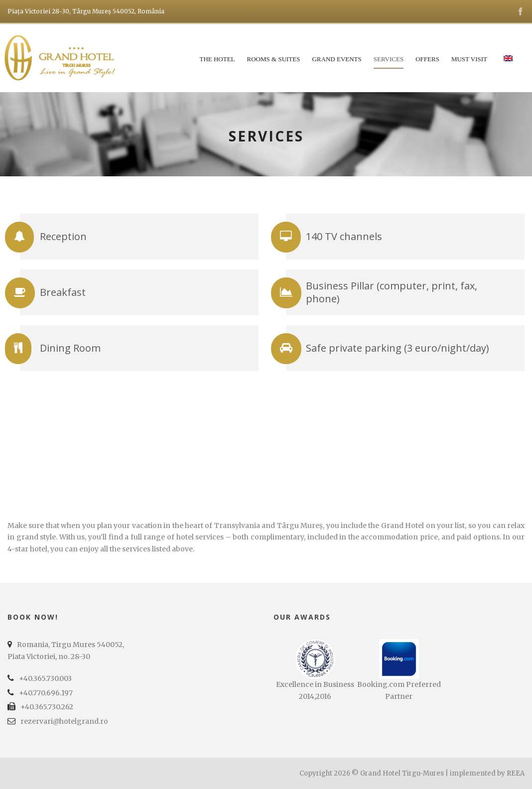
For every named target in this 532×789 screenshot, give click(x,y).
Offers (427, 59)
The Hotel (217, 59)
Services (389, 59)
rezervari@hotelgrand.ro (64, 721)
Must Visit (469, 59)
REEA (516, 773)
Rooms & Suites (274, 59)
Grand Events (336, 59)
